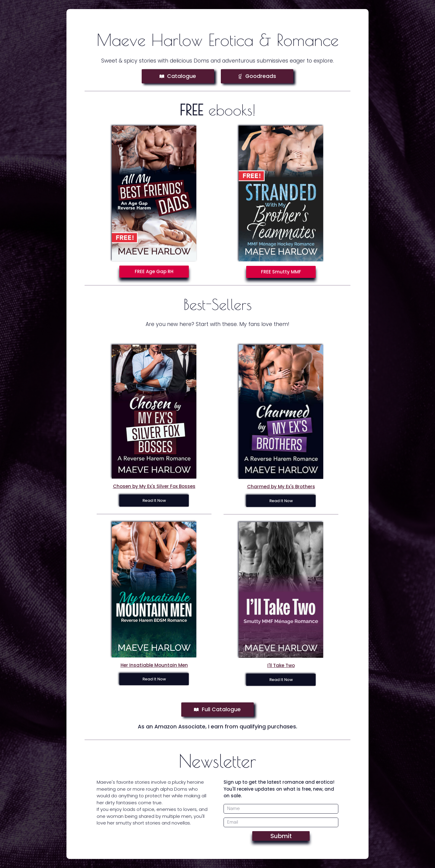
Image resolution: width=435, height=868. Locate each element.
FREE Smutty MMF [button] (281, 272)
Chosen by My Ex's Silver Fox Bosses (154, 486)
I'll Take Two (281, 665)
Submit (281, 836)
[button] (178, 76)
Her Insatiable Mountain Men (154, 665)
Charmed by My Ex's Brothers (281, 487)
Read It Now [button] (154, 500)
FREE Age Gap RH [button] (154, 271)
